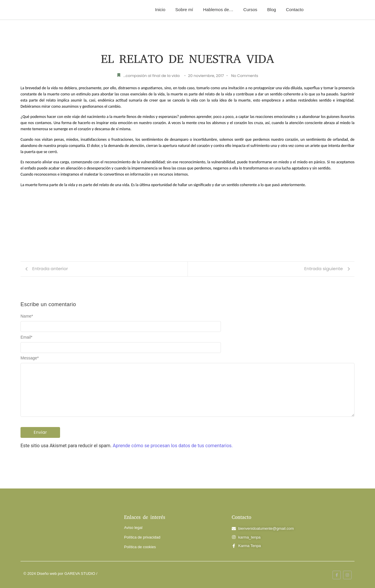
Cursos (250, 10)
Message (30, 358)
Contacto (295, 10)
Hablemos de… (218, 10)
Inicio (160, 10)
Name (27, 316)
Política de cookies (140, 547)
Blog (272, 10)
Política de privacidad (142, 537)
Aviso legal (133, 528)
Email (26, 337)
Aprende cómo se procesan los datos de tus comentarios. (173, 446)
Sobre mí (184, 10)
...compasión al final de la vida (151, 76)
